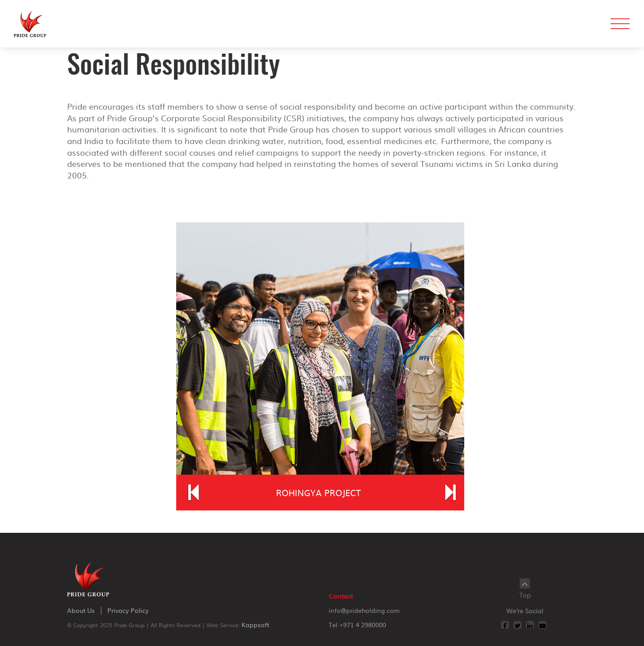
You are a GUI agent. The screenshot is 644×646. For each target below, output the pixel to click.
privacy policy (128, 610)
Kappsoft (255, 625)
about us (81, 610)
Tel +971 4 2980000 (357, 625)
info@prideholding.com (364, 610)
